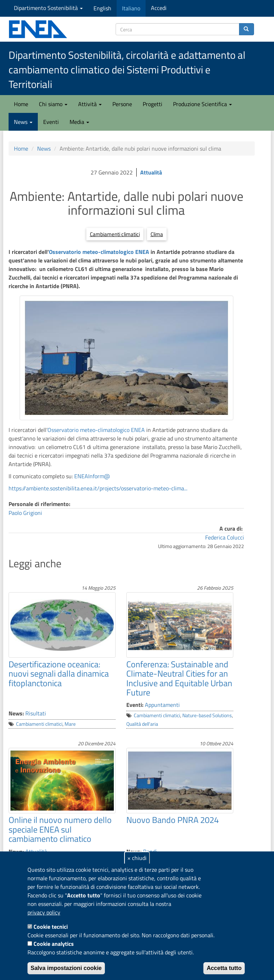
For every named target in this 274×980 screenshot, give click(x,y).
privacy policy (44, 912)
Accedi (159, 8)
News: (16, 713)
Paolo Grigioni (25, 513)
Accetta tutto (224, 968)
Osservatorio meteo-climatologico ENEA (99, 252)
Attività (90, 104)
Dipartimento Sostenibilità (48, 8)
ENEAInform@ (92, 476)
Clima (157, 234)
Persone (122, 104)
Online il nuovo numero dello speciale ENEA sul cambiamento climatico (60, 829)
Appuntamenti (162, 705)
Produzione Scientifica (202, 104)
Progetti (153, 104)
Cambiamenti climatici (115, 234)
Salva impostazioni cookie (66, 968)
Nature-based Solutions (207, 715)
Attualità (151, 172)
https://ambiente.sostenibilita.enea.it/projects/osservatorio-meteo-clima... (98, 488)
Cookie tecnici (51, 927)
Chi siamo (53, 104)
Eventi (51, 122)
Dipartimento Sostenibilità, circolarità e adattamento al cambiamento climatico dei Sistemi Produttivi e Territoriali (127, 70)
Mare (70, 724)
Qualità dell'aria (142, 724)
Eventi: (135, 705)
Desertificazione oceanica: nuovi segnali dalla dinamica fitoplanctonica (59, 674)
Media (79, 122)
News (23, 122)
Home (21, 104)
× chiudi (137, 858)
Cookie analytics (54, 944)
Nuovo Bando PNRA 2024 (172, 820)
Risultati (36, 713)
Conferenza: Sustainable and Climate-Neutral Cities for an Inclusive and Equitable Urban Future (179, 678)
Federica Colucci (225, 537)
